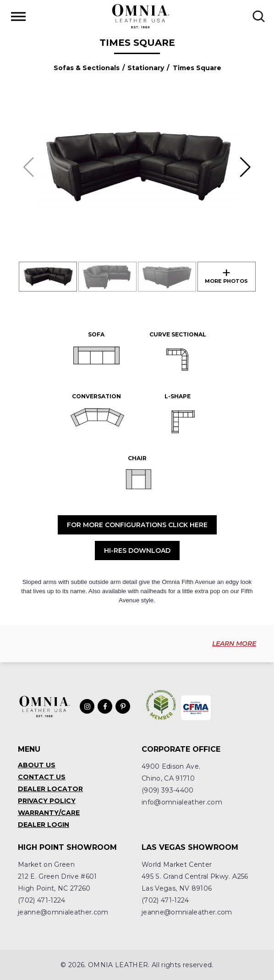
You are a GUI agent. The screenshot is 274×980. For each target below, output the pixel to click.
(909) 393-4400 (168, 790)
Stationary (146, 68)
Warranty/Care (49, 813)
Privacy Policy (47, 801)
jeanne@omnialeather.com (63, 912)
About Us (37, 765)
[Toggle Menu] (18, 16)
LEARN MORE (234, 644)
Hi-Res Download (137, 551)
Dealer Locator (50, 789)
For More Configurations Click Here (137, 525)
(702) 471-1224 (42, 900)
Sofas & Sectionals (87, 68)
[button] (245, 167)
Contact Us (42, 777)
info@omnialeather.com (182, 802)
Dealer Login (44, 825)
